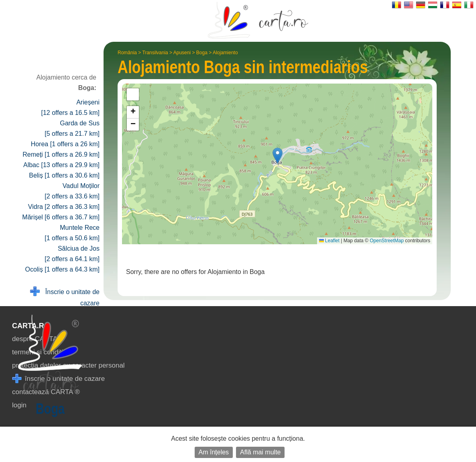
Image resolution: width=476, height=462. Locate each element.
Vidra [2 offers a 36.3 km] (64, 207)
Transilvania (155, 53)
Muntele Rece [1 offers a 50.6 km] (72, 233)
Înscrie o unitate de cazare (65, 297)
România (127, 53)
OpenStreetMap (387, 241)
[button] (278, 156)
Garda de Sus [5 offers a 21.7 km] (72, 128)
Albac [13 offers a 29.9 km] (61, 165)
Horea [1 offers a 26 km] (65, 144)
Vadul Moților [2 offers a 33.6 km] (72, 191)
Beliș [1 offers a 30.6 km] (64, 175)
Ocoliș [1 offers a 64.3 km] (62, 269)
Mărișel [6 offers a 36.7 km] (61, 217)
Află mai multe (260, 452)
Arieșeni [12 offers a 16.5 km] (70, 107)
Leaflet (329, 241)
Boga (202, 53)
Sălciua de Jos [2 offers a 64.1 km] (72, 254)
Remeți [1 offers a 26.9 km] (61, 154)
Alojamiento (225, 53)
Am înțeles (214, 452)
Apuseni (182, 53)
